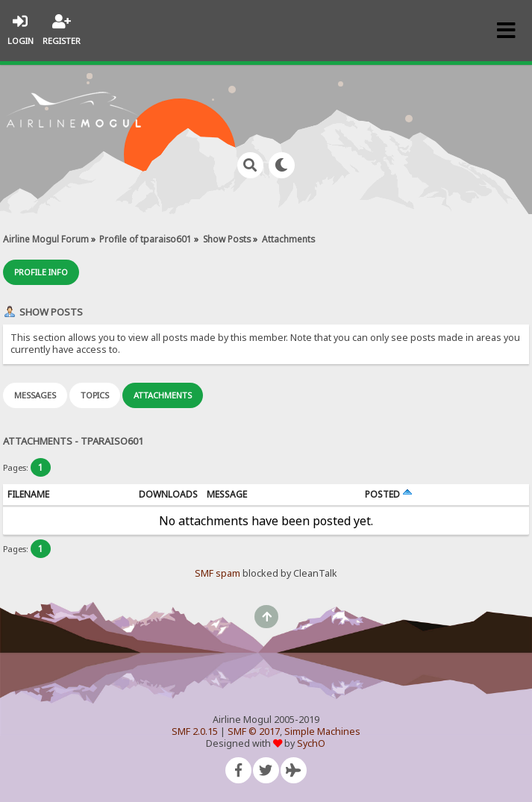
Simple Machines (322, 731)
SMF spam (218, 573)
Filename (28, 494)
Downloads (168, 494)
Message (227, 494)
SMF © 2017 (254, 731)
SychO (311, 743)
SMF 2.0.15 (195, 731)
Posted (389, 494)
